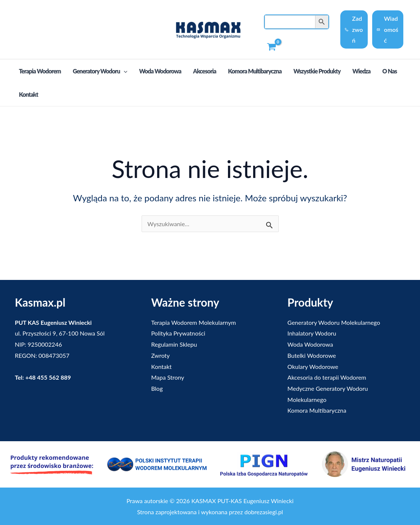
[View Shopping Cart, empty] (272, 47)
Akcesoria (205, 71)
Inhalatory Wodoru (312, 333)
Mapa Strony (168, 377)
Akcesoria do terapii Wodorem (327, 377)
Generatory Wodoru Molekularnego (334, 322)
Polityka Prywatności (178, 333)
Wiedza (362, 71)
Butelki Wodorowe (312, 355)
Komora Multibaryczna (255, 71)
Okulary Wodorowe (313, 366)
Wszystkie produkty (317, 71)
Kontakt (29, 94)
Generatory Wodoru (100, 71)
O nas (389, 71)
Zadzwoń (354, 29)
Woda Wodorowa (160, 71)
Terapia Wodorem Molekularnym (194, 322)
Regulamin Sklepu (174, 344)
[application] (124, 71)
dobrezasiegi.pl (264, 512)
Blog (157, 388)
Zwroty (161, 355)
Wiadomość (387, 29)
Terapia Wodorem (40, 71)
